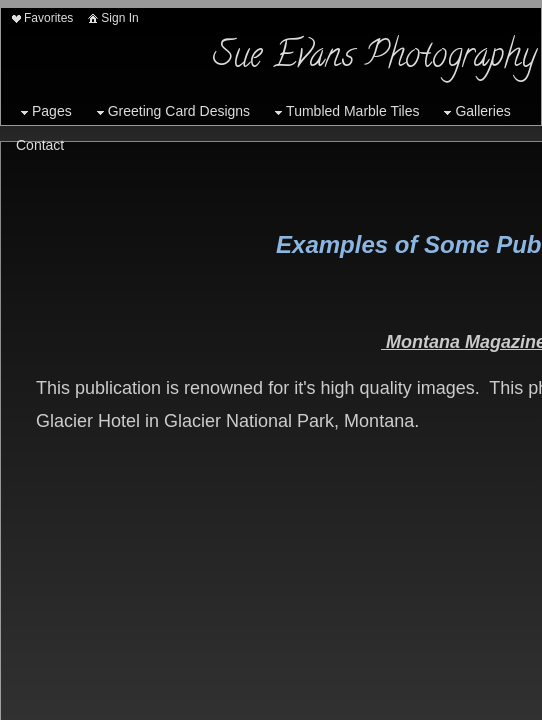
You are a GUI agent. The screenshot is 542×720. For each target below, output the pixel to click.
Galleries (474, 112)
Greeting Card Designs (171, 112)
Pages (44, 112)
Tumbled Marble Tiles (344, 112)
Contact (40, 145)
